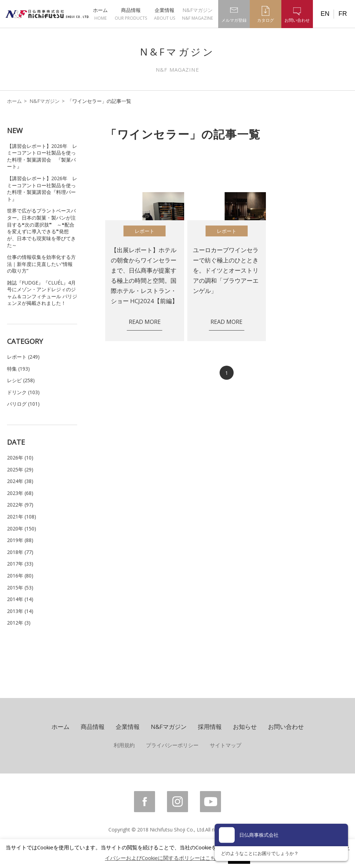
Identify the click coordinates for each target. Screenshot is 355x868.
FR (343, 14)
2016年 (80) (20, 576)
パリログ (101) (23, 404)
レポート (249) (23, 357)
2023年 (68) (20, 493)
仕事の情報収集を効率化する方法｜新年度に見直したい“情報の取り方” (41, 264)
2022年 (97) (20, 505)
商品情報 (131, 14)
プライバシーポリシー (172, 745)
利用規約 (124, 745)
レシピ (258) (21, 380)
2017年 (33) (20, 564)
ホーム (100, 14)
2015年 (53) (20, 588)
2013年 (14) (20, 611)
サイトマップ (226, 745)
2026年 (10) (20, 458)
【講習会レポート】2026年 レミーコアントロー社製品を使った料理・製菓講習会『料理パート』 (42, 189)
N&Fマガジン (197, 14)
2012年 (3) (19, 623)
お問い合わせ (286, 727)
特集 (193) (18, 369)
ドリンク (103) (23, 392)
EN (325, 14)
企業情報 (165, 14)
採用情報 (210, 727)
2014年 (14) (20, 599)
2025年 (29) (20, 469)
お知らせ (245, 727)
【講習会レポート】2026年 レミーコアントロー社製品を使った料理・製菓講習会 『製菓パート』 (42, 156)
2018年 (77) (20, 552)
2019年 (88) (20, 540)
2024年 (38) (20, 481)
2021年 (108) (22, 517)
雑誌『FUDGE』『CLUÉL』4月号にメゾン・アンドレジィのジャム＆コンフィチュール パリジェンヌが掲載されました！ (42, 293)
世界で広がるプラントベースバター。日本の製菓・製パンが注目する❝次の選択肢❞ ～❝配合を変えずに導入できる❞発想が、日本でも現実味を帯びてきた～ (41, 228)
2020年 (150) (22, 528)
